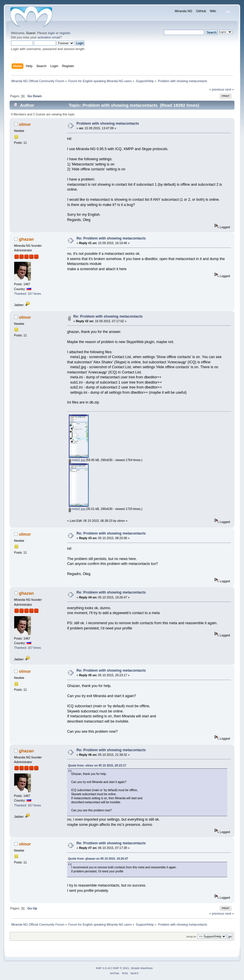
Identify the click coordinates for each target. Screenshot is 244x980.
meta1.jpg (77, 460)
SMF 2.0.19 (103, 968)
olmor (25, 124)
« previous (217, 89)
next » (230, 89)
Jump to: (192, 936)
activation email (49, 37)
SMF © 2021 (121, 968)
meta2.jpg (77, 509)
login (51, 33)
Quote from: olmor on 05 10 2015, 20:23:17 (97, 766)
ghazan (26, 239)
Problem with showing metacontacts (108, 124)
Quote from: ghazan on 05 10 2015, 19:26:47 (98, 859)
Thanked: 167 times (28, 294)
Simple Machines (142, 968)
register (65, 33)
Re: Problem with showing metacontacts (111, 238)
